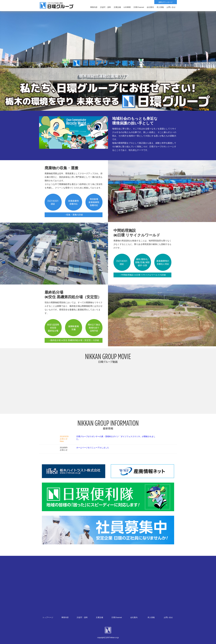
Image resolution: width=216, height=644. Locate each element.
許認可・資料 (82, 617)
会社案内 (134, 617)
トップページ (48, 617)
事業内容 (65, 617)
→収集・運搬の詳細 (74, 215)
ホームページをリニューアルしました (93, 448)
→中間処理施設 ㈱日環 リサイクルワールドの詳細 (142, 275)
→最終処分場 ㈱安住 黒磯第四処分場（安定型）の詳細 (74, 340)
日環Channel (117, 617)
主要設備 (99, 617)
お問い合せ (168, 617)
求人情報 (151, 617)
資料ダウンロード (166, 2)
